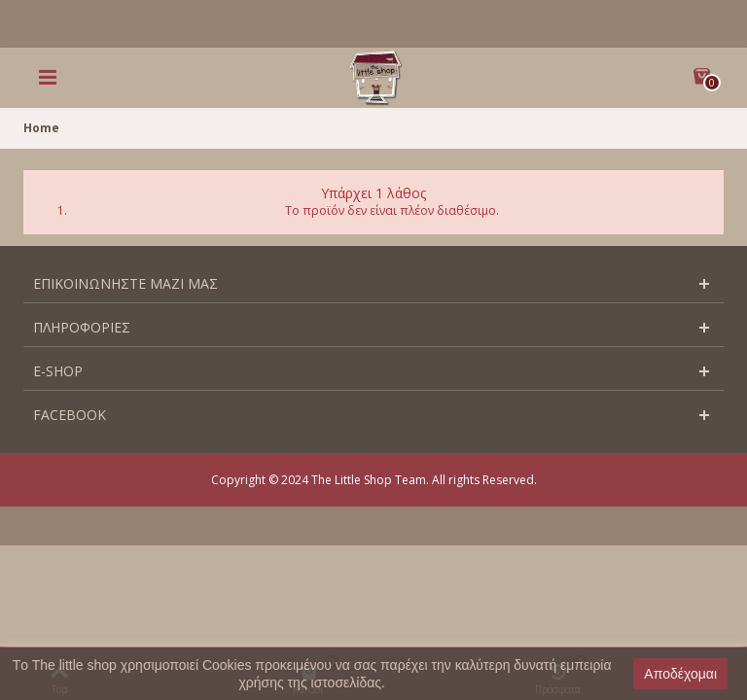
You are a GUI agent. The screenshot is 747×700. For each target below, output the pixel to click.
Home (41, 128)
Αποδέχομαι (680, 674)
